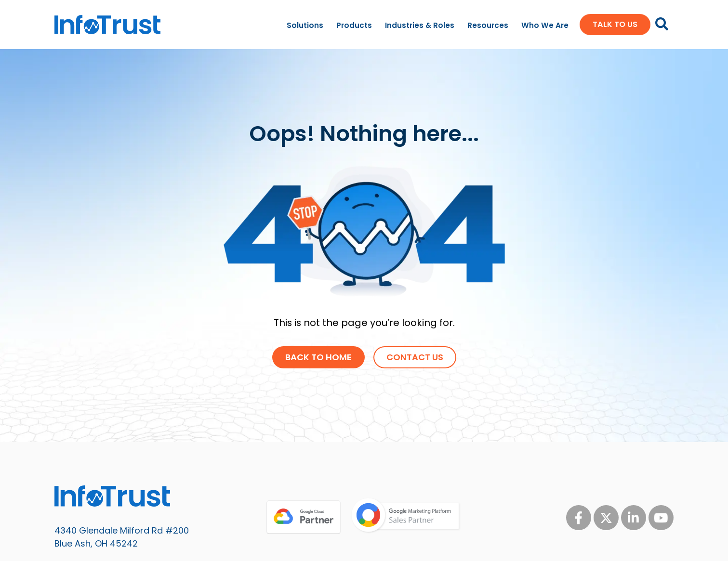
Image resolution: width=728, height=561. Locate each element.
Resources (488, 25)
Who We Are (545, 25)
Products (354, 25)
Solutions (305, 25)
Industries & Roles (420, 25)
